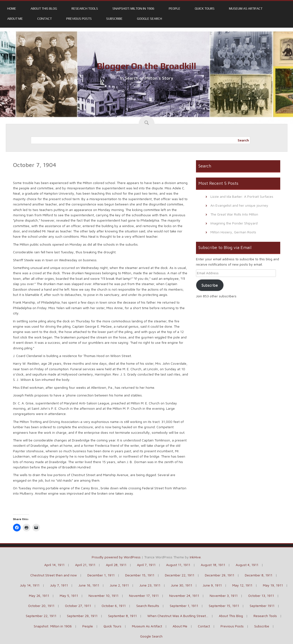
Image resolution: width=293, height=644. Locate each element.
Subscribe (114, 19)
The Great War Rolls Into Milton (234, 214)
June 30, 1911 (182, 585)
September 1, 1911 (184, 606)
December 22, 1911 (180, 575)
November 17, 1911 (144, 596)
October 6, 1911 (114, 606)
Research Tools (85, 8)
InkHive (195, 557)
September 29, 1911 (82, 616)
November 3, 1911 (224, 596)
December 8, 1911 (259, 575)
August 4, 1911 (247, 565)
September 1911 (262, 606)
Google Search (150, 19)
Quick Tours (205, 8)
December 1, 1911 (101, 575)
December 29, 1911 (220, 575)
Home (12, 8)
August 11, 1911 (178, 565)
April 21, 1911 (85, 565)
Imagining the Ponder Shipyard (234, 223)
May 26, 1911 (39, 596)
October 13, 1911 (261, 596)
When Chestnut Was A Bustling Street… (178, 616)
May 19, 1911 (273, 585)
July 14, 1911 (30, 585)
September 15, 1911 (224, 606)
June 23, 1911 (150, 585)
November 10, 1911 (104, 596)
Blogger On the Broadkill (146, 66)
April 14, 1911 (54, 565)
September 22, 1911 (41, 616)
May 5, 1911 (69, 596)
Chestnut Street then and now (54, 575)
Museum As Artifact (246, 8)
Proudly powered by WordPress (116, 557)
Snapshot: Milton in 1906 (133, 8)
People (175, 8)
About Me (15, 19)
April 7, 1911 (146, 565)
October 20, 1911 (41, 606)
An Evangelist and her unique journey (239, 205)
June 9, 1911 (212, 585)
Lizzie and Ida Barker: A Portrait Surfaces (242, 196)
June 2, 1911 (119, 585)
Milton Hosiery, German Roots (233, 232)
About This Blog (44, 8)
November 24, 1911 (184, 596)
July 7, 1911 (59, 585)
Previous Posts (79, 19)
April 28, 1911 (116, 565)
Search (243, 140)
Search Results (148, 606)
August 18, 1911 (213, 565)
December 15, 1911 (140, 575)
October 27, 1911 (78, 606)
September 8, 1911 (122, 616)
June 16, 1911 (89, 585)
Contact (45, 19)
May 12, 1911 (242, 585)
